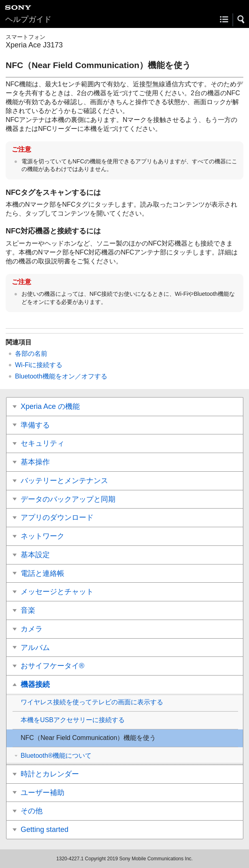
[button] (241, 19)
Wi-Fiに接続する (39, 365)
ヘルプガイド (28, 19)
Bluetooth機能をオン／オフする (61, 376)
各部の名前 (31, 354)
